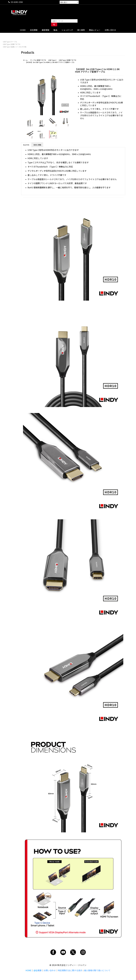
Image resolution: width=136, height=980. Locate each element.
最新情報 (46, 30)
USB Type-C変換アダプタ (12, 44)
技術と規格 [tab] (37, 145)
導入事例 (81, 30)
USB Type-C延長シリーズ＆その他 (15, 47)
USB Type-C (52, 60)
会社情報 (34, 30)
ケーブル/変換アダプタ (38, 60)
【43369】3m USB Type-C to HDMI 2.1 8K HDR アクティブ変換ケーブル (50, 62)
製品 (55, 30)
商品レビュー (95, 30)
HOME (23, 30)
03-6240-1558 (17, 2)
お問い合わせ (110, 30)
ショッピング (67, 30)
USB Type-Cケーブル (10, 42)
